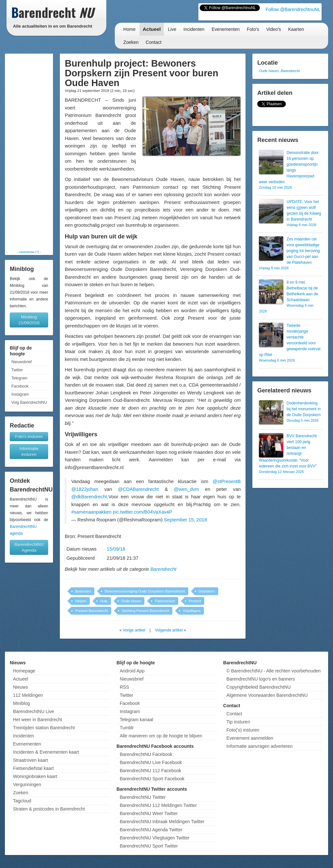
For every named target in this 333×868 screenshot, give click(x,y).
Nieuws (20, 687)
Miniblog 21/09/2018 (29, 320)
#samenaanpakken (91, 512)
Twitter (17, 370)
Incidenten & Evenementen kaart (46, 752)
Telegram (19, 378)
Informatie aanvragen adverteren (259, 746)
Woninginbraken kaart (35, 776)
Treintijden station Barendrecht (44, 728)
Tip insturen (238, 722)
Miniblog (21, 703)
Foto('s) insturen (243, 730)
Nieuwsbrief (22, 362)
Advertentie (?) (29, 252)
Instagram (20, 394)
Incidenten (194, 29)
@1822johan (85, 489)
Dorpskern (207, 591)
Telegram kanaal (136, 720)
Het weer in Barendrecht (38, 720)
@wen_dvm (186, 489)
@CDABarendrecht (138, 489)
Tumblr (127, 728)
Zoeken (131, 42)
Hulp (104, 601)
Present (195, 601)
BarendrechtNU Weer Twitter (149, 813)
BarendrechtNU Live (33, 711)
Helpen (81, 601)
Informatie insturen (29, 451)
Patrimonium (165, 601)
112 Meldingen (28, 695)
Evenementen (226, 29)
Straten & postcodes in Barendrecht (49, 809)
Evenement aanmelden (250, 738)
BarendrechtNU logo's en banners (260, 679)
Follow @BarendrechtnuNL (293, 9)
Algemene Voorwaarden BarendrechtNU (267, 695)
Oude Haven (131, 601)
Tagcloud (22, 801)
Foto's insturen (29, 436)
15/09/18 (116, 549)
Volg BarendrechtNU (29, 402)
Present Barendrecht (92, 611)
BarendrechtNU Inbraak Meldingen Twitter (162, 822)
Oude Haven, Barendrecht (279, 71)
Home (129, 29)
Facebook (20, 386)
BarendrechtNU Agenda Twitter (151, 830)
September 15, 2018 (186, 520)
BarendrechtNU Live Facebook (151, 762)
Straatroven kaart (30, 760)
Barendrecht (164, 569)
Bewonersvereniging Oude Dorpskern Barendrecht (145, 591)
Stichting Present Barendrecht (145, 611)
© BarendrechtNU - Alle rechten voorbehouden (273, 671)
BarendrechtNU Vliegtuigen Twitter (155, 838)
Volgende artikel (169, 630)
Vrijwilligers (192, 611)
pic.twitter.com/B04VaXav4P (143, 512)
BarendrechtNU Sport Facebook (152, 779)
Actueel (152, 29)
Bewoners (83, 591)
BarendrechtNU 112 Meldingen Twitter (158, 805)
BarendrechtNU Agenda (29, 547)
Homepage (24, 671)
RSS (124, 687)
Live (172, 29)
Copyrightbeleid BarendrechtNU (259, 687)
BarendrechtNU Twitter (143, 797)
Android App (132, 671)
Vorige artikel (134, 630)
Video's (274, 29)
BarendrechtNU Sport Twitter (149, 846)
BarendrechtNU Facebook (146, 754)
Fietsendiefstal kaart (33, 768)
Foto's (253, 29)
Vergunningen (27, 785)
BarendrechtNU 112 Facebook (150, 771)
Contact (153, 42)
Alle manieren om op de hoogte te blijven (161, 736)
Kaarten (296, 29)
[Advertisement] (29, 152)
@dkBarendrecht (89, 497)
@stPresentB (227, 481)
